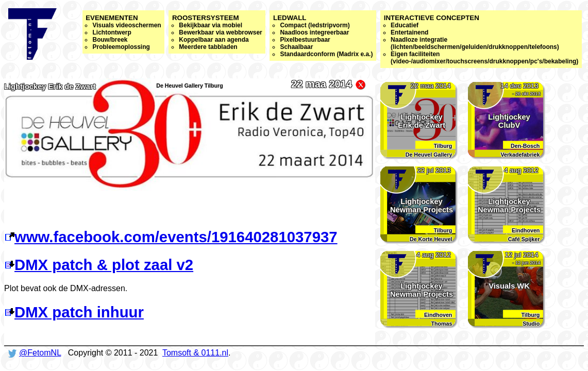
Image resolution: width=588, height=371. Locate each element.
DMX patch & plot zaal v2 (99, 265)
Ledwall (323, 36)
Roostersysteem (217, 32)
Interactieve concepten (481, 39)
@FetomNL (40, 353)
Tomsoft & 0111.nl (195, 353)
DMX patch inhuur (74, 312)
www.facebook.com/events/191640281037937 (171, 237)
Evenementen (123, 32)
